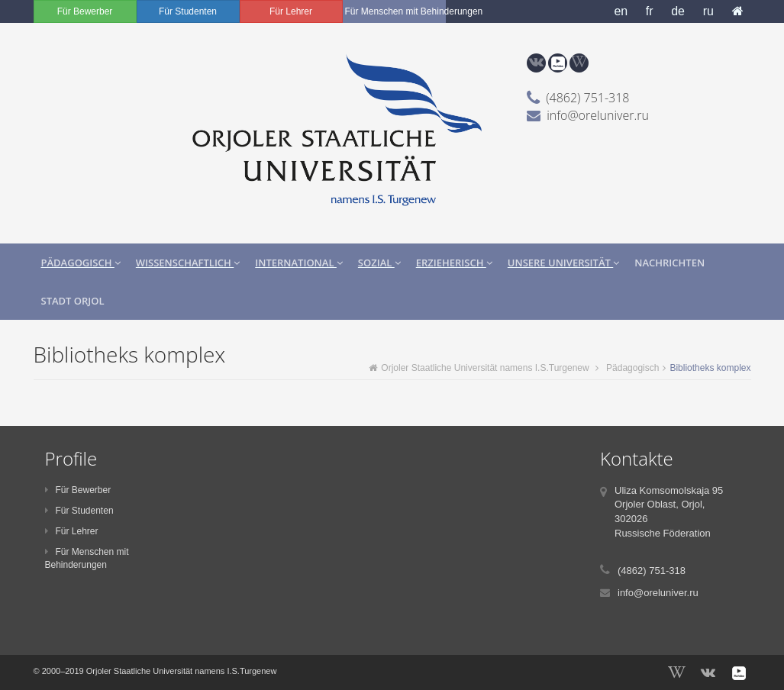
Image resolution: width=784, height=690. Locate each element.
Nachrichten (669, 263)
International (299, 263)
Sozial (379, 263)
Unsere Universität (563, 263)
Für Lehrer (291, 11)
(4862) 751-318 (587, 98)
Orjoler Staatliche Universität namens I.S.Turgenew (479, 368)
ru (708, 11)
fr (650, 11)
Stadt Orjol (73, 301)
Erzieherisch (454, 263)
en (621, 11)
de (678, 11)
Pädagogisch (81, 263)
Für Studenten (188, 11)
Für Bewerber (85, 11)
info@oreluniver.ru (598, 115)
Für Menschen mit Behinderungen (395, 11)
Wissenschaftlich (188, 263)
